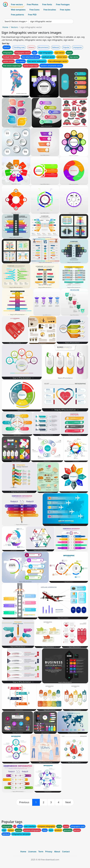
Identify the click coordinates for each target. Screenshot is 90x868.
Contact (66, 852)
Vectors (14, 27)
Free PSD (32, 15)
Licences (32, 852)
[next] (68, 802)
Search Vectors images (15, 21)
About (57, 852)
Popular (66, 47)
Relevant (56, 47)
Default (7, 47)
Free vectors (17, 4)
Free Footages (63, 4)
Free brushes (50, 10)
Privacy (49, 852)
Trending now (19, 47)
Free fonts (47, 4)
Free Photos (32, 4)
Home (5, 27)
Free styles (65, 10)
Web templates (18, 10)
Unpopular (77, 47)
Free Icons (34, 10)
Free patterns (17, 15)
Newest (31, 47)
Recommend (43, 47)
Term (41, 852)
